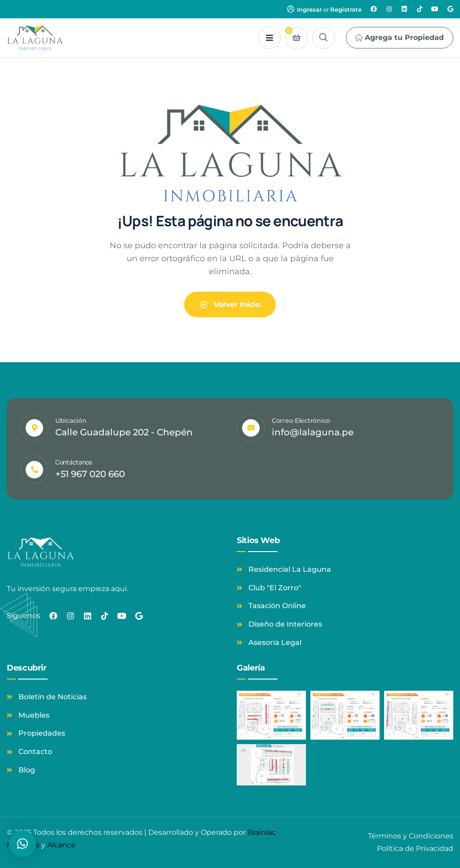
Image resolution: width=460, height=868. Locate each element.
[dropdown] (270, 38)
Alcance (61, 845)
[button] (22, 844)
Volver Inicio (230, 305)
